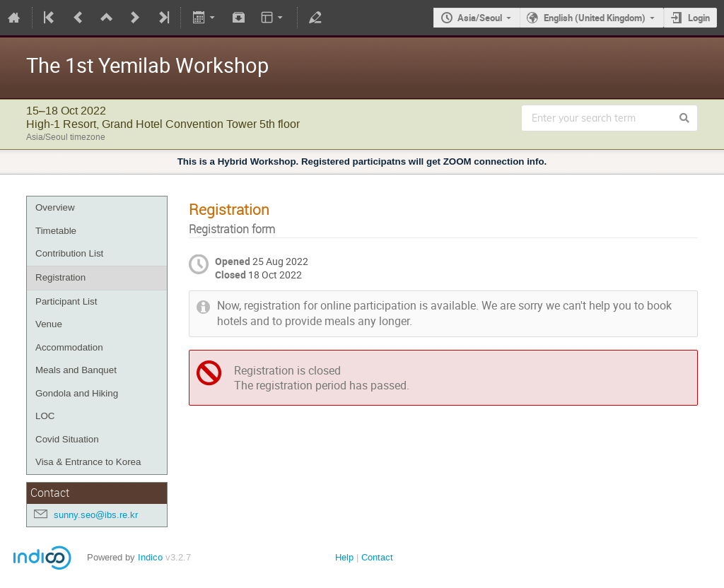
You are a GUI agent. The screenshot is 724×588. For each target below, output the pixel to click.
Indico (150, 557)
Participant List (66, 301)
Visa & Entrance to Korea (88, 462)
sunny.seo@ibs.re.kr (96, 515)
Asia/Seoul (480, 18)
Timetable (56, 231)
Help (344, 557)
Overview (55, 207)
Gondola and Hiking (77, 393)
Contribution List (69, 253)
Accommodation (69, 347)
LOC (45, 416)
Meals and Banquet (76, 370)
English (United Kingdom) (595, 18)
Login (699, 18)
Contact (377, 557)
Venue (49, 324)
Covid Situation (67, 439)
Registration (60, 277)
